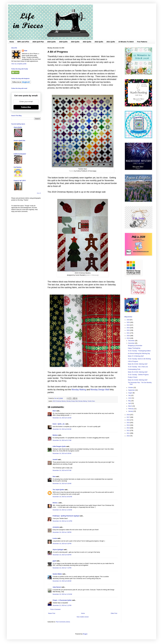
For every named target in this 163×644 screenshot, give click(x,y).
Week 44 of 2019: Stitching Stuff (138, 380)
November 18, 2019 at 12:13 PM (62, 521)
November (132, 343)
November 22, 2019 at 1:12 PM (62, 605)
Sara (54, 477)
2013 (128, 428)
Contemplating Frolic (134, 369)
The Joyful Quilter (58, 490)
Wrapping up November (135, 346)
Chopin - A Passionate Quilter (62, 600)
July (130, 395)
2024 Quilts (75, 42)
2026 (128, 320)
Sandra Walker (57, 574)
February (131, 409)
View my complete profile (19, 64)
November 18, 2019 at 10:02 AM (62, 497)
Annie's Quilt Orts (19, 141)
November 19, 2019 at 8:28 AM (62, 581)
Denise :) (56, 503)
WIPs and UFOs (23, 42)
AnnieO (55, 460)
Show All (39, 193)
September (132, 390)
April (130, 403)
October (131, 388)
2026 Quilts (52, 42)
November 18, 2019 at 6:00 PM (62, 555)
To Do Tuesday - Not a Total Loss (138, 367)
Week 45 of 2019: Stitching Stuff (138, 372)
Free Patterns (142, 42)
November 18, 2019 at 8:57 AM (62, 470)
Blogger (85, 634)
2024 (128, 325)
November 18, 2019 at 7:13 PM (62, 568)
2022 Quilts (99, 42)
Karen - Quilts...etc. (59, 424)
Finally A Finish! (133, 377)
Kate (26, 51)
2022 (128, 330)
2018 (128, 415)
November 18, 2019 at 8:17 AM (62, 440)
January (131, 411)
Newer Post (52, 613)
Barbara (55, 435)
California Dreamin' (20, 154)
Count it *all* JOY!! (20, 181)
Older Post (114, 613)
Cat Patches (18, 167)
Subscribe (26, 107)
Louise (55, 538)
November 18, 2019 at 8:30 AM (62, 453)
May (130, 401)
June (130, 398)
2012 (128, 431)
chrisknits (56, 527)
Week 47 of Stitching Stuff (136, 356)
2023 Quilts (87, 42)
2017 (128, 417)
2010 (128, 436)
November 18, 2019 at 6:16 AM (62, 418)
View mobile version (83, 617)
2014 (128, 425)
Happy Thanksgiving (134, 348)
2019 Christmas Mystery (59, 401)
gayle (54, 561)
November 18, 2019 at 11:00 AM (62, 510)
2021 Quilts (111, 42)
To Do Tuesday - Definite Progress (138, 375)
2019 (128, 338)
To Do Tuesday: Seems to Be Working (139, 359)
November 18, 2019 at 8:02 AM (62, 429)
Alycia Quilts (18, 127)
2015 (128, 423)
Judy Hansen (57, 587)
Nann (54, 411)
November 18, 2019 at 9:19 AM (62, 484)
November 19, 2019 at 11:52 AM (62, 594)
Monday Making (79, 390)
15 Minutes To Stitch (126, 42)
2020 (128, 336)
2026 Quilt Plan (38, 42)
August (131, 393)
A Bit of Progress (133, 361)
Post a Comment (55, 609)
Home (12, 42)
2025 (128, 322)
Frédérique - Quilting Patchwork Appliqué (66, 516)
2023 (128, 328)
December (132, 341)
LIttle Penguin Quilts (59, 446)
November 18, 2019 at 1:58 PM (62, 532)
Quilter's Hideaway (92, 275)
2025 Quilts (63, 42)
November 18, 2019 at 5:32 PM (62, 544)
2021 (128, 333)
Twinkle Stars (91, 401)
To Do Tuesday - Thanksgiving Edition (139, 351)
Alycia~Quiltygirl (58, 550)
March (130, 406)
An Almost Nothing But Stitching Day (139, 353)
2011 (128, 433)
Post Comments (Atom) (63, 622)
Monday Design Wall (100, 390)
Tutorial (72, 171)
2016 (128, 420)
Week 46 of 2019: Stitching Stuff (138, 364)
